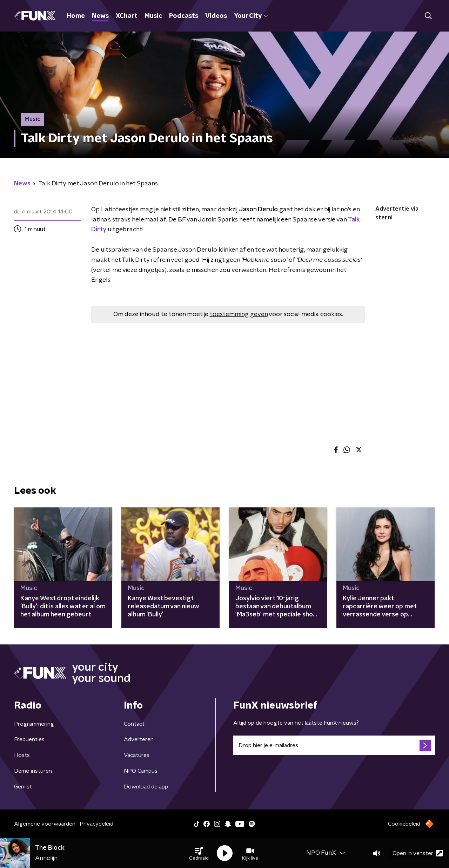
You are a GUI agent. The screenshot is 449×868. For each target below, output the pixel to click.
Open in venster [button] (418, 853)
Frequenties (29, 739)
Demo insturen (33, 771)
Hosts (22, 755)
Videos (216, 16)
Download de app (146, 787)
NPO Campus (141, 771)
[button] (199, 853)
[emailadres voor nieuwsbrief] (334, 745)
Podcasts (184, 16)
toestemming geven (239, 314)
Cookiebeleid (404, 824)
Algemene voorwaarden (45, 824)
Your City (251, 16)
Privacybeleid (96, 824)
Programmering (34, 724)
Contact (134, 724)
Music (153, 16)
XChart (127, 16)
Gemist (23, 787)
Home (76, 16)
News (100, 16)
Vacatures (137, 755)
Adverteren (139, 739)
